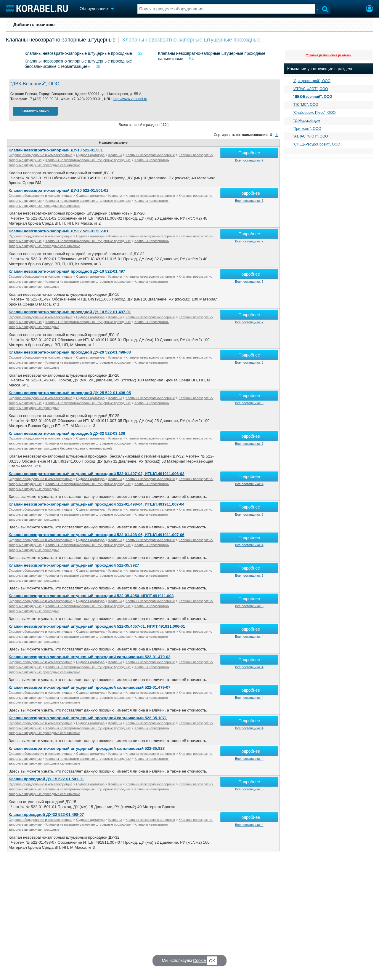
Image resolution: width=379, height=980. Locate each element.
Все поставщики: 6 (249, 282)
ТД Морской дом (306, 121)
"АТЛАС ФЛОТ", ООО (310, 89)
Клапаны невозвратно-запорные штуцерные (61, 40)
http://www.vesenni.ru (130, 99)
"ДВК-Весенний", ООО (35, 84)
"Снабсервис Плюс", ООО (314, 113)
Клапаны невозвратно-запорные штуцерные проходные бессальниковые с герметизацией (78, 64)
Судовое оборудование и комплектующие (41, 155)
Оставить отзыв (36, 111)
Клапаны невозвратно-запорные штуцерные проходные (191, 40)
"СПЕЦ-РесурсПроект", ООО (317, 144)
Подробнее (249, 153)
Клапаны (115, 155)
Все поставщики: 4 (249, 484)
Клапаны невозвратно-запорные (150, 155)
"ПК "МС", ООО (305, 105)
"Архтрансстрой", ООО (312, 81)
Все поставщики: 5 (249, 514)
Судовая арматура (90, 155)
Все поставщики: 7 (249, 160)
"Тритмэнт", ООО (307, 129)
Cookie (200, 960)
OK (212, 961)
